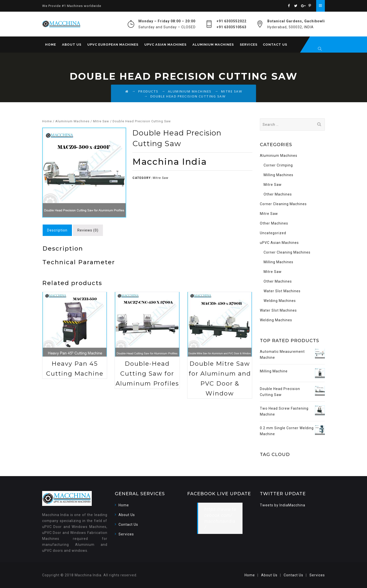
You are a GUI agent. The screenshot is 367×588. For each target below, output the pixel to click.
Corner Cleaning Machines (283, 204)
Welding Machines (280, 301)
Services (249, 45)
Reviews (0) (88, 230)
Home (51, 45)
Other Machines (278, 194)
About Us (72, 45)
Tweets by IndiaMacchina (283, 505)
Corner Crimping (278, 165)
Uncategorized (273, 233)
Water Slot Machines (282, 291)
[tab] (57, 230)
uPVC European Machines (113, 45)
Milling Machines (278, 175)
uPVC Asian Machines (165, 45)
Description (57, 230)
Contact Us (275, 45)
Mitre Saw (101, 121)
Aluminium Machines (213, 45)
